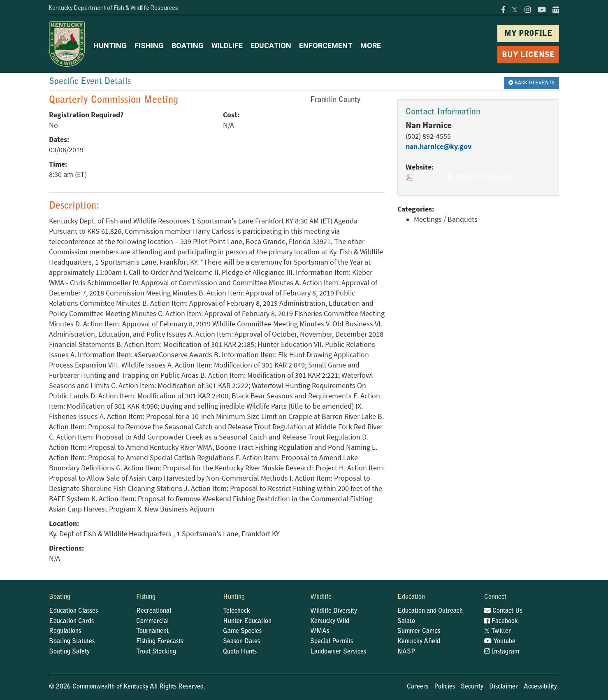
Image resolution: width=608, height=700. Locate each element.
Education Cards (71, 621)
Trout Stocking (156, 652)
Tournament (152, 631)
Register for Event (482, 177)
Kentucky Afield (419, 642)
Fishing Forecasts (160, 642)
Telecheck (237, 611)
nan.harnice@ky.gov (439, 147)
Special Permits (332, 642)
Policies (444, 687)
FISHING (149, 45)
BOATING (188, 45)
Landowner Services (338, 652)
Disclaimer (504, 687)
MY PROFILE (528, 34)
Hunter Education (247, 621)
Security (472, 687)
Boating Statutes (72, 642)
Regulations (65, 631)
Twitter (498, 631)
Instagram (502, 652)
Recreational (154, 611)
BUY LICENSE (528, 55)
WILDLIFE (227, 45)
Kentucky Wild (330, 621)
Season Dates (241, 642)
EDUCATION (271, 45)
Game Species (242, 631)
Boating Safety (69, 652)
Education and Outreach (430, 611)
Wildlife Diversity (334, 611)
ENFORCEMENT (326, 45)
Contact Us (503, 611)
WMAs (320, 631)
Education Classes (73, 611)
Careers (418, 687)
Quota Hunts (240, 652)
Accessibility (540, 687)
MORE (371, 45)
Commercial (152, 621)
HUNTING (110, 45)
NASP (406, 652)
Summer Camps (419, 631)
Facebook (501, 621)
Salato (406, 621)
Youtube (500, 642)
